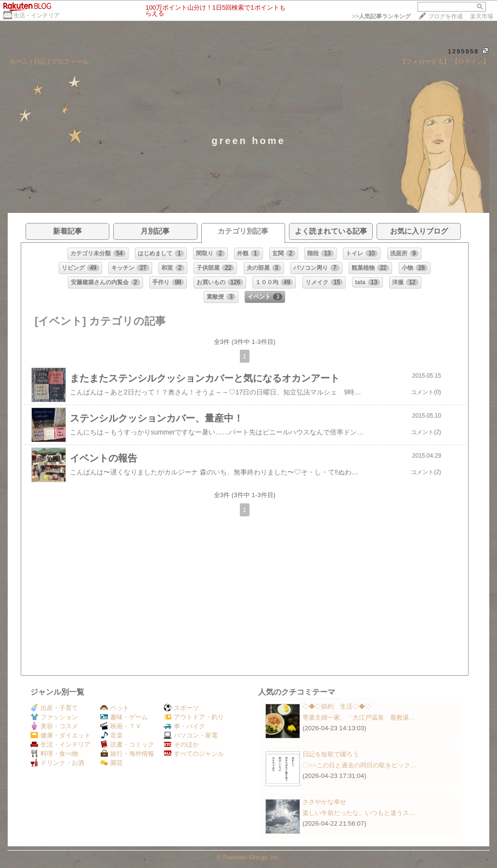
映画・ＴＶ (121, 726)
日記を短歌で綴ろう (331, 754)
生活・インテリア (37, 15)
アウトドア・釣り (194, 717)
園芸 (111, 763)
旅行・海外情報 (127, 754)
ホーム (19, 61)
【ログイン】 (471, 61)
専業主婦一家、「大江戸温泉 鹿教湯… (359, 717)
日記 (40, 61)
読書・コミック (127, 744)
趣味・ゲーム (124, 717)
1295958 (464, 51)
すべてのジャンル (194, 754)
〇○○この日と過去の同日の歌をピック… (360, 765)
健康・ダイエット (60, 735)
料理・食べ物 (54, 754)
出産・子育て (54, 708)
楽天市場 (482, 16)
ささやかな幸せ (324, 802)
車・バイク (184, 726)
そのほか (181, 744)
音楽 (111, 735)
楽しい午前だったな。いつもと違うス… (359, 813)
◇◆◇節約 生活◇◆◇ (337, 706)
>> (381, 16)
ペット (115, 708)
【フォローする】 (425, 61)
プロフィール (70, 61)
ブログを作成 (445, 16)
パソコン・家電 (191, 735)
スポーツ (181, 708)
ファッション (54, 717)
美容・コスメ (54, 726)
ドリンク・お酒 (57, 763)
